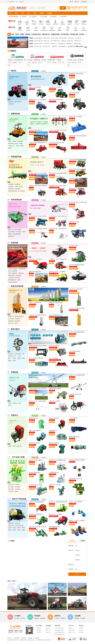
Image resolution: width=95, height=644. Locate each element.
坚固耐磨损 (32, 132)
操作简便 (72, 226)
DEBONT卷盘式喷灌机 (55, 389)
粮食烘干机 (11, 316)
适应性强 (32, 147)
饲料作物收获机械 (38, 60)
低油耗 (31, 190)
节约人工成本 (53, 529)
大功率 (31, 187)
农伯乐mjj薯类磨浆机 (35, 472)
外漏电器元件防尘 (54, 350)
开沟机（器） (12, 146)
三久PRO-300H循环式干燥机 (77, 308)
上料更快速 (32, 518)
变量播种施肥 (73, 183)
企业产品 (35, 71)
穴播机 (16, 187)
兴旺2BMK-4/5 (62, 44)
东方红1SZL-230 (38, 41)
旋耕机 (14, 141)
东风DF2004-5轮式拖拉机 (56, 100)
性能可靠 (52, 177)
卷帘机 (10, 446)
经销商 (42, 13)
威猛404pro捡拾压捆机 (35, 272)
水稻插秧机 (11, 184)
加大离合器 (73, 250)
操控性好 (52, 175)
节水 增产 (72, 379)
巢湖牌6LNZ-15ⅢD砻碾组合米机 (58, 460)
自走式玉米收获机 (13, 269)
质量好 (71, 506)
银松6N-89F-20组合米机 (76, 479)
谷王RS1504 (78, 38)
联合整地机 (20, 141)
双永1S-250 (70, 41)
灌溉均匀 (52, 391)
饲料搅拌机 (11, 523)
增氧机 (14, 528)
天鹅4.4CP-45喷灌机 (55, 401)
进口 (29, 13)
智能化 (51, 307)
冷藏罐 (23, 530)
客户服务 (81, 630)
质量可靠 (72, 118)
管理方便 (72, 422)
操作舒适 (52, 91)
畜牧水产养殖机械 (19, 499)
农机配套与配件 (71, 60)
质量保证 (52, 422)
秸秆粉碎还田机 (12, 280)
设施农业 (14, 415)
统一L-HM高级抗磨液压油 (36, 358)
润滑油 (23, 358)
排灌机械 (14, 372)
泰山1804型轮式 (38, 38)
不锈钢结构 (32, 474)
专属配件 (79, 60)
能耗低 (51, 489)
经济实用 (72, 95)
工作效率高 (73, 224)
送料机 (19, 530)
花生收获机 (17, 278)
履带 (9, 358)
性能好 (31, 435)
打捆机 (19, 280)
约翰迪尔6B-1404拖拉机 (56, 87)
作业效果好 (53, 89)
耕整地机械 (15, 114)
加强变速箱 (73, 247)
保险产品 (48, 630)
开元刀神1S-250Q (55, 41)
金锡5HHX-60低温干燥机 (56, 303)
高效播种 (72, 164)
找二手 (72, 541)
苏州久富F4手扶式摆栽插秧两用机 (58, 173)
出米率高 (52, 464)
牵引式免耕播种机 (54, 187)
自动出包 (52, 506)
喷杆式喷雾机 (18, 230)
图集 (14, 581)
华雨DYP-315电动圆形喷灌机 (77, 375)
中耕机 (24, 232)
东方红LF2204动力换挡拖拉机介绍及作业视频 (27, 608)
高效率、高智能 (54, 273)
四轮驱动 (32, 89)
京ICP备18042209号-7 (13, 640)
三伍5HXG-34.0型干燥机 (76, 289)
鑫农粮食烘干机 (72, 46)
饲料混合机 (17, 523)
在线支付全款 (72, 630)
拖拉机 (17, 34)
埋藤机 (10, 234)
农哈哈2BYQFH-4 (39, 44)
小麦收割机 (21, 273)
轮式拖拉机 (11, 102)
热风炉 (16, 323)
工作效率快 (32, 506)
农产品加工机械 (18, 457)
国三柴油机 (11, 354)
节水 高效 (52, 403)
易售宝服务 (64, 17)
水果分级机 (11, 491)
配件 (23, 13)
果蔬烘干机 (11, 323)
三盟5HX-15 (55, 46)
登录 (17, 2)
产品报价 (43, 71)
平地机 (17, 146)
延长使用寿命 (73, 522)
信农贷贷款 (34, 17)
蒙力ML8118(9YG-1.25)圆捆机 (57, 272)
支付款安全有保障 (59, 628)
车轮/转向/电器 (74, 34)
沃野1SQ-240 (77, 41)
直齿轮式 (52, 420)
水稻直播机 (17, 189)
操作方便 (72, 138)
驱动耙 (22, 146)
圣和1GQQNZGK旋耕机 (76, 117)
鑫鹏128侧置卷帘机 (74, 437)
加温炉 (14, 446)
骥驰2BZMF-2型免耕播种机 (77, 188)
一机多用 (32, 220)
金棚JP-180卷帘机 (54, 443)
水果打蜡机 (17, 489)
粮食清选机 (17, 321)
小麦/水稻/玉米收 (36, 34)
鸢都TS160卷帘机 (54, 418)
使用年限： (71, 564)
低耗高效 (32, 218)
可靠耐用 (32, 179)
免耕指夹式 (73, 190)
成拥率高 (52, 531)
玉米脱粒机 (17, 319)
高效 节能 (72, 377)
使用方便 (72, 121)
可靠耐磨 (72, 355)
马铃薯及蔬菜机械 (13, 282)
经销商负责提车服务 (60, 632)
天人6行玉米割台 (54, 358)
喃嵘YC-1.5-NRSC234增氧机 (77, 520)
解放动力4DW (63, 38)
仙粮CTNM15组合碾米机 (36, 460)
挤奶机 (10, 528)
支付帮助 (39, 632)
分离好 (51, 476)
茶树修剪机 (11, 236)
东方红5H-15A (38, 46)
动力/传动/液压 (65, 34)
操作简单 (32, 464)
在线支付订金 (72, 632)
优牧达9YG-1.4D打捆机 (35, 259)
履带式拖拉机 (22, 60)
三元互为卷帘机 (73, 418)
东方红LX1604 (55, 38)
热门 (9, 34)
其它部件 (82, 34)
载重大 (51, 230)
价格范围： (71, 569)
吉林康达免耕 (77, 44)
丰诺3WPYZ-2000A (74, 222)
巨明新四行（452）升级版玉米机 (58, 259)
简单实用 (72, 140)
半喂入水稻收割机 (13, 273)
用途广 (31, 476)
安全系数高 (73, 334)
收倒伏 (51, 263)
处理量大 (52, 319)
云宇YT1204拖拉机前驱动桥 (77, 332)
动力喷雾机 (19, 232)
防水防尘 (32, 403)
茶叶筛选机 (11, 487)
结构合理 (72, 171)
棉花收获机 (19, 275)
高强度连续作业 (54, 132)
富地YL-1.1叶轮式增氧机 (76, 502)
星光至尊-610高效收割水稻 (77, 594)
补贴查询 (24, 17)
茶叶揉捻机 (17, 487)
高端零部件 (73, 161)
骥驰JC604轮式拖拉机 (35, 87)
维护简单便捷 (73, 267)
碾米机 (18, 485)
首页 (10, 13)
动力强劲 (52, 261)
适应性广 (72, 97)
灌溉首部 (19, 446)
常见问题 (81, 628)
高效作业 (52, 220)
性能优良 (32, 422)
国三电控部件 (53, 348)
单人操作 (52, 504)
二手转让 (82, 541)
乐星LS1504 (71, 38)
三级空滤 (72, 207)
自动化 (51, 305)
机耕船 (21, 144)
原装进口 (32, 360)
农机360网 (16, 638)
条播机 (21, 187)
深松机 (10, 141)
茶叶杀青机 (11, 489)
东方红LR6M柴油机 (54, 346)
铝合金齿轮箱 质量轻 (55, 360)
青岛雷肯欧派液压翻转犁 (36, 130)
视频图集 (50, 13)
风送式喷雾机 (12, 232)
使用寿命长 (32, 445)
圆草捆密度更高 (54, 516)
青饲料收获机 (12, 275)
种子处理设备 (21, 191)
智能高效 (72, 75)
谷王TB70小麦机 (74, 246)
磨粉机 (16, 491)
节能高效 (72, 462)
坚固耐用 (32, 531)
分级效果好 (53, 462)
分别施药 (32, 233)
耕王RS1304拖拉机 (74, 93)
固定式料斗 (32, 175)
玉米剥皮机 (11, 319)
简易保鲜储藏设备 (19, 316)
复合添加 (32, 362)
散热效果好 (53, 362)
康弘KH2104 (47, 38)
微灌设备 (15, 403)
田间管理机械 (16, 200)
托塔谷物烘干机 (63, 46)
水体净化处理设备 (19, 525)
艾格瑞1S (63, 41)
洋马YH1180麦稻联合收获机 (77, 265)
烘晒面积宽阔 (73, 291)
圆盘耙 (10, 148)
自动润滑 (72, 353)
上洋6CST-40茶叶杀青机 (36, 485)
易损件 (10, 361)
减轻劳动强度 (53, 445)
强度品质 (72, 525)
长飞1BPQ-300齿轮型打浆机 (57, 143)
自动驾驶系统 (18, 354)
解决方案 (48, 632)
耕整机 (16, 144)
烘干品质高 (53, 317)
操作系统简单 (33, 348)
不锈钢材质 (32, 177)
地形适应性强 (33, 393)
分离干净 (32, 462)
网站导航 (84, 2)
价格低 (71, 398)
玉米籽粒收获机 (22, 269)
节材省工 (32, 447)
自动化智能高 (33, 317)
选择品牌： (71, 546)
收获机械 (30, 60)
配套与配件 (15, 329)
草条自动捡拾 (33, 261)
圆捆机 (31, 276)
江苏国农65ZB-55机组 (75, 394)
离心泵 (10, 405)
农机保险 (37, 638)
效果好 (51, 233)
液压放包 (32, 504)
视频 (9, 581)
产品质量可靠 (53, 144)
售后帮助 (81, 632)
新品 (13, 34)
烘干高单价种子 (74, 310)
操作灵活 (52, 147)
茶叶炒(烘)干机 (12, 485)
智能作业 (32, 307)
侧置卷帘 (72, 439)
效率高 (51, 487)
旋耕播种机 (11, 189)
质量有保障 (32, 305)
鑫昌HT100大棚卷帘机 (35, 431)
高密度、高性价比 (54, 276)
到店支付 (71, 628)
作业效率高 (53, 101)
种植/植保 (28, 34)
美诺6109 (47, 44)
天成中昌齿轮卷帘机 (34, 443)
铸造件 (14, 361)
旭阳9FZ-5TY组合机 (54, 485)
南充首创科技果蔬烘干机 (56, 315)
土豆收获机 (11, 278)
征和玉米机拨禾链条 (75, 351)
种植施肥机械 (16, 157)
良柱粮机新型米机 (54, 472)
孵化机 (10, 530)
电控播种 (72, 181)
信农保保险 (44, 17)
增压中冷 (32, 101)
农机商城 (24, 638)
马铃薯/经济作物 (55, 34)
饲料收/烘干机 (46, 34)
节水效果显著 (33, 391)
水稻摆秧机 (11, 187)
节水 (51, 393)
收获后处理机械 (17, 286)
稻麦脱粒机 (11, 321)
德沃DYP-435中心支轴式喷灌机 (38, 401)
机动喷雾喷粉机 (17, 234)
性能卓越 (72, 78)
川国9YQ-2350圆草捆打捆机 (37, 502)
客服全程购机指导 (59, 634)
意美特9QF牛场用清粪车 (36, 514)
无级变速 (72, 204)
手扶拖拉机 (11, 104)
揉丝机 (14, 530)
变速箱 (14, 358)
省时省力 (32, 432)
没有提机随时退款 (59, 630)
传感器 (19, 358)
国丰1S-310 (47, 41)
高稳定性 (72, 336)
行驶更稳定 (32, 516)
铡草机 (23, 528)
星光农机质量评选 (57, 594)
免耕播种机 (17, 184)
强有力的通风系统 (74, 293)
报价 (35, 13)
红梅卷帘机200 (53, 431)
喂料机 (19, 528)
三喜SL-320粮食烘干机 (35, 303)
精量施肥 (72, 192)
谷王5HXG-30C (46, 46)
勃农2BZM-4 (70, 44)
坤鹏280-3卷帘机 (34, 418)
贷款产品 (48, 628)
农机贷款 (30, 638)
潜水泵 (20, 403)
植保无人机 (11, 230)
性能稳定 (72, 441)
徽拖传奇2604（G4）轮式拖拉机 (38, 100)
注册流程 (39, 628)
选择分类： (71, 550)
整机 (16, 13)
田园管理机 (11, 144)
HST (15, 356)
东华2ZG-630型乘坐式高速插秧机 (38, 186)
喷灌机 (10, 403)
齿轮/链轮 (11, 356)
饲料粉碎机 (11, 525)
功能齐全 (32, 350)
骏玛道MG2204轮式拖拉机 (76, 74)
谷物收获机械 (57, 60)
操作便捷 (52, 435)
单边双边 (32, 230)
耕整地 (22, 34)
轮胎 (19, 356)
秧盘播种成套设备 (13, 191)
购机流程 (39, 630)
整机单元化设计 (74, 269)
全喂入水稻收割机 (13, 271)
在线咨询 (54, 17)
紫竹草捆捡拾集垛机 (55, 527)
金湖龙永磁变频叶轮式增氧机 (77, 460)
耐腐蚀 (31, 405)
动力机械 (10, 60)
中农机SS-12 (54, 44)
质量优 (71, 396)
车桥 (23, 354)
